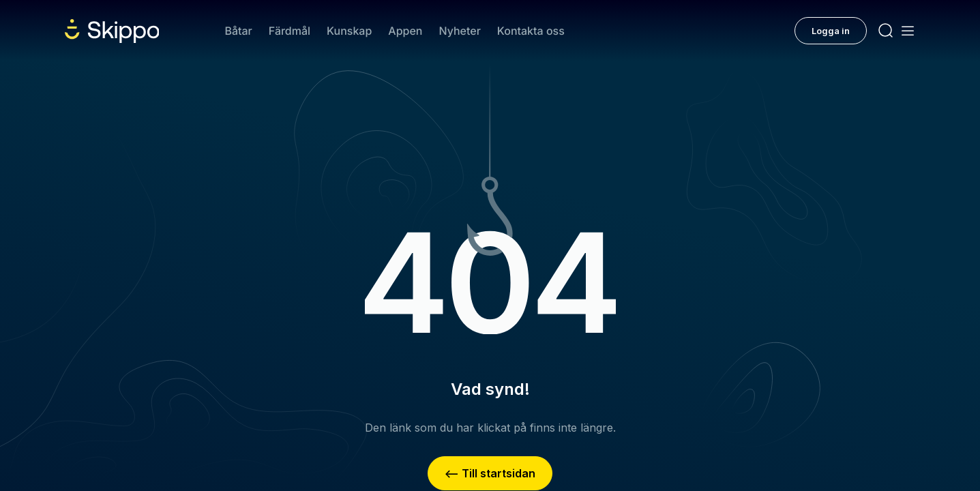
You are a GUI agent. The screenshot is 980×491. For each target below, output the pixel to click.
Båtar (238, 31)
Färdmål (289, 31)
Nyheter (459, 31)
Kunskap (349, 31)
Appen (405, 31)
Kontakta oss (531, 31)
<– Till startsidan (490, 473)
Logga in (831, 31)
